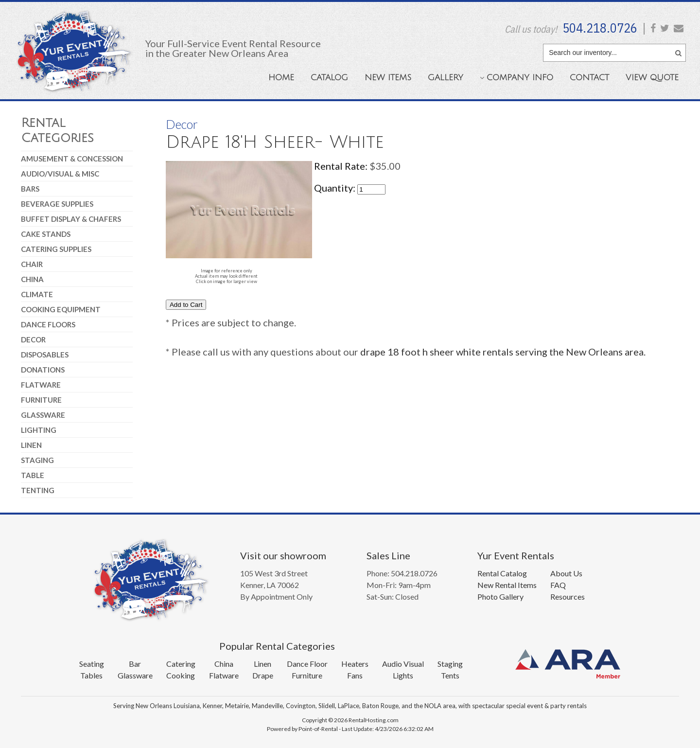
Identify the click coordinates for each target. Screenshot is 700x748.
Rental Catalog (502, 573)
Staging (37, 460)
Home (281, 78)
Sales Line (388, 555)
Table (33, 475)
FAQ (558, 585)
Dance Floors (48, 324)
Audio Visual (403, 664)
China (32, 279)
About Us (566, 573)
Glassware (43, 415)
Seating (92, 664)
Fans (355, 675)
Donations (43, 370)
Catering (181, 664)
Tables (91, 675)
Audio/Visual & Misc (60, 174)
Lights (403, 675)
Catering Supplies (56, 249)
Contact (589, 78)
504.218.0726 (600, 28)
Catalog (329, 78)
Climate (37, 294)
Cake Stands (46, 234)
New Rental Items (507, 585)
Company (516, 78)
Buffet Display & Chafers (71, 219)
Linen (31, 445)
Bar (135, 664)
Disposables (45, 355)
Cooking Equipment (61, 309)
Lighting (39, 430)
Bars (30, 189)
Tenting (38, 490)
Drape (263, 675)
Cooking (181, 675)
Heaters (355, 664)
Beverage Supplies (57, 204)
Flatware (41, 385)
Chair (32, 264)
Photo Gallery (500, 597)
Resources (568, 597)
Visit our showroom (283, 555)
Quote (652, 78)
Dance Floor (307, 664)
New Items (388, 78)
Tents (450, 675)
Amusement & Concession (72, 159)
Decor (33, 339)
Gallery (446, 78)
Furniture (41, 400)
